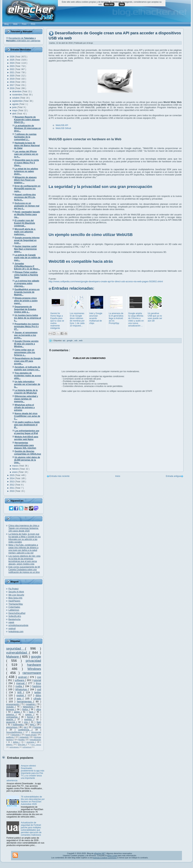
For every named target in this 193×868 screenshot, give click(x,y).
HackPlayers (14, 601)
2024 (12, 63)
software (20, 680)
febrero (16, 469)
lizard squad (31, 735)
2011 (12, 488)
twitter (38, 692)
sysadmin (31, 704)
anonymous (12, 727)
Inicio (118, 476)
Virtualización (35, 740)
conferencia (25, 730)
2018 (12, 82)
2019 (12, 79)
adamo (9, 744)
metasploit (24, 737)
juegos (29, 715)
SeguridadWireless (15, 732)
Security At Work (16, 592)
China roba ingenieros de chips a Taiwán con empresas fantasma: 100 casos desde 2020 (24, 528)
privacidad (33, 661)
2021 (12, 72)
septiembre (18, 101)
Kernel (31, 717)
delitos (16, 742)
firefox (26, 709)
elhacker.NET (100, 853)
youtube (11, 707)
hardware (34, 665)
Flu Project (13, 589)
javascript (11, 722)
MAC (33, 725)
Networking (29, 707)
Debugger (16, 735)
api (64, 340)
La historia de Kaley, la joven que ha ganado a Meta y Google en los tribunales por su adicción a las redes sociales (24, 538)
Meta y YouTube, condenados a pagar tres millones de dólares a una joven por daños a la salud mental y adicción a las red (23, 549)
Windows (34, 669)
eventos (29, 719)
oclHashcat (27, 747)
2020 (12, 76)
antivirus (11, 715)
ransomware (32, 673)
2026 (12, 57)
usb (76, 340)
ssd (39, 689)
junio (15, 107)
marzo (16, 466)
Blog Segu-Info (15, 598)
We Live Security (16, 595)
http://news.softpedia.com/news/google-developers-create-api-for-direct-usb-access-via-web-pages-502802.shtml (106, 281)
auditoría (10, 737)
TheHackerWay (16, 604)
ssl (26, 727)
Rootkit (21, 740)
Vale (122, 4)
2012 (12, 485)
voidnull (12, 629)
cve (39, 677)
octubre (16, 98)
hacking (37, 686)
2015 (12, 475)
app (20, 699)
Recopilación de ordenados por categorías (23, 39)
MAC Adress (36, 745)
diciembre (17, 91)
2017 (12, 85)
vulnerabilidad (18, 653)
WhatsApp (22, 689)
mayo (15, 111)
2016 (12, 88)
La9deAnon (14, 610)
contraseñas (13, 717)
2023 (12, 66)
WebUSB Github (63, 128)
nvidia (19, 686)
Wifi (20, 692)
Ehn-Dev (22, 744)
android (23, 677)
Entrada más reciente (59, 476)
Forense (37, 727)
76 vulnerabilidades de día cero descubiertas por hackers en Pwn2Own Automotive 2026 (33, 800)
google (36, 657)
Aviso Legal (112, 856)
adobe (17, 712)
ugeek (11, 622)
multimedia (18, 725)
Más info (109, 4)
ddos (38, 695)
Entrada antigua (173, 476)
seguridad (16, 648)
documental (36, 732)
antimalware (14, 747)
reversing (31, 742)
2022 (12, 69)
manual (21, 683)
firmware (11, 709)
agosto (16, 104)
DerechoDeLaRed (17, 613)
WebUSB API (62, 125)
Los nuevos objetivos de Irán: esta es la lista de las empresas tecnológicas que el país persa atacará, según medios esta (24, 560)
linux (38, 683)
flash (39, 722)
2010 (12, 491)
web (81, 340)
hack (32, 712)
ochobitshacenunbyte (18, 625)
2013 (12, 482)
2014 (12, 478)
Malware (13, 657)
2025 (12, 60)
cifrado (37, 699)
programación (13, 704)
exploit (21, 695)
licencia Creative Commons (105, 858)
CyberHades (14, 607)
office (39, 709)
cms (26, 722)
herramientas (25, 702)
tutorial (37, 680)
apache (11, 719)
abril (15, 114)
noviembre (17, 95)
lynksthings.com (16, 632)
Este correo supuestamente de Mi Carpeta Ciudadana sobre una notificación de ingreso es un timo (24, 570)
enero (15, 472)
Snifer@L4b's (15, 616)
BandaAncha (14, 619)
